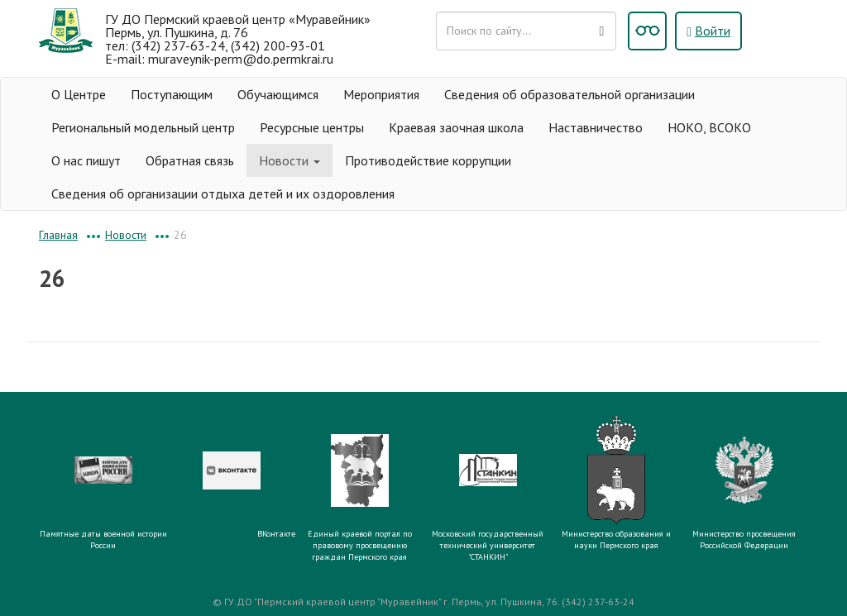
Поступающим (172, 94)
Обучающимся (278, 94)
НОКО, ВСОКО (709, 127)
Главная (58, 235)
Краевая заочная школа (456, 127)
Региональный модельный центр (143, 127)
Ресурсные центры (312, 127)
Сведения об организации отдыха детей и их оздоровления (223, 193)
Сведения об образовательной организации (569, 94)
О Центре (79, 94)
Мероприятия (381, 94)
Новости (290, 160)
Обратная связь (190, 160)
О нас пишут (86, 160)
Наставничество (596, 127)
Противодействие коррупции (428, 160)
